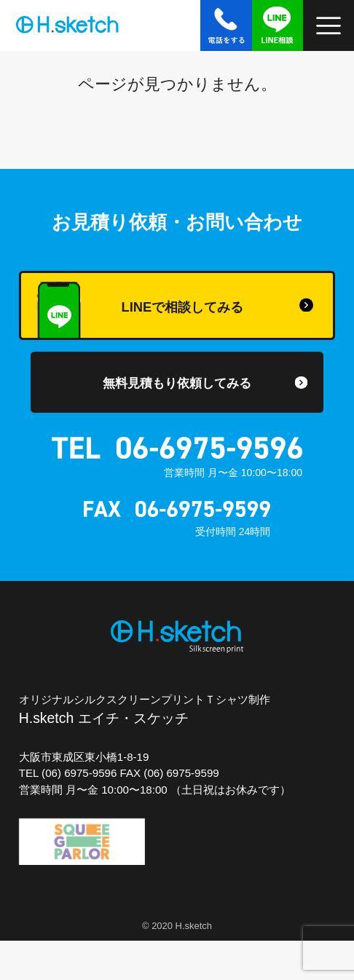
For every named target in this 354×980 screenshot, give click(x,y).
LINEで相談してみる (140, 311)
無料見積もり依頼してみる (177, 383)
